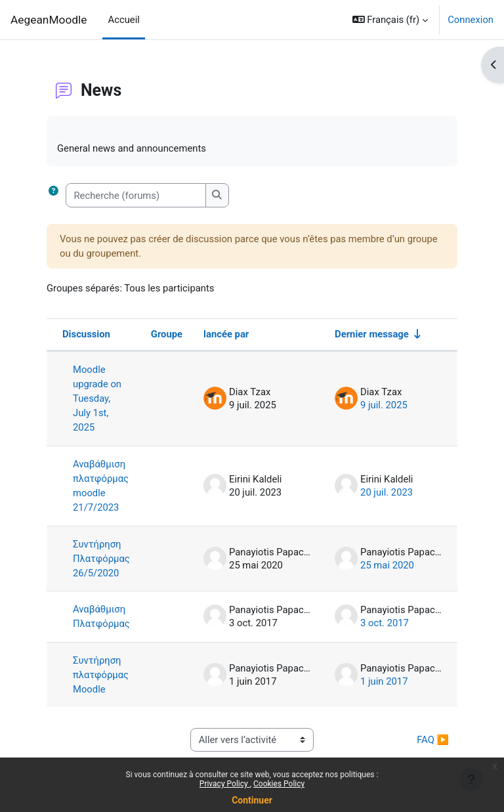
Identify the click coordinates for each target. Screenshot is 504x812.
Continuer (252, 800)
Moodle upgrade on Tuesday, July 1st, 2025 (97, 399)
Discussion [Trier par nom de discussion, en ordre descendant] (86, 334)
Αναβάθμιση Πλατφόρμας (101, 616)
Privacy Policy (225, 784)
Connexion (471, 20)
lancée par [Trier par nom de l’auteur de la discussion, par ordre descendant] (226, 334)
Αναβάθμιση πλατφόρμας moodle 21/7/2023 (101, 486)
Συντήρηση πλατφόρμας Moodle (101, 675)
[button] (390, 20)
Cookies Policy (279, 784)
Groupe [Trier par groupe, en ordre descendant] (167, 334)
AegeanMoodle (49, 20)
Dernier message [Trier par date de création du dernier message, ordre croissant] (372, 334)
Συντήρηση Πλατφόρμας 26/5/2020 (101, 559)
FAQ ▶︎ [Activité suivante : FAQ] (431, 740)
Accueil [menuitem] (123, 20)
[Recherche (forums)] (136, 195)
